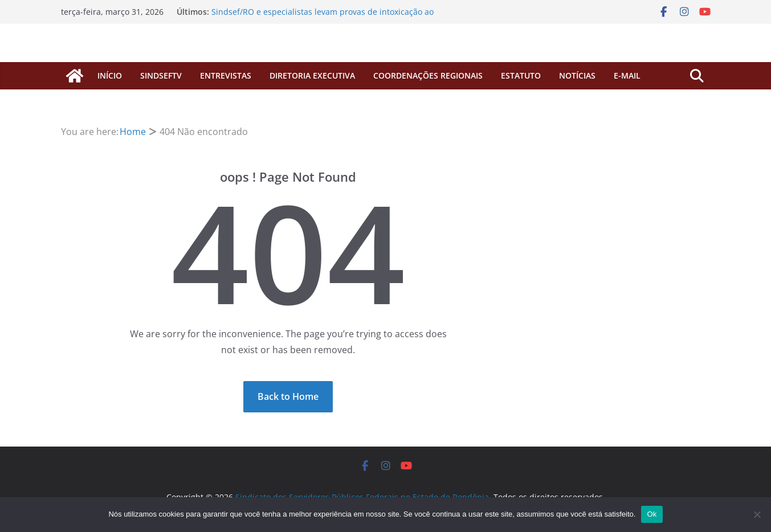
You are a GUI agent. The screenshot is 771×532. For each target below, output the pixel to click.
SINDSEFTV (161, 75)
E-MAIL (627, 75)
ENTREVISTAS (226, 75)
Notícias (577, 75)
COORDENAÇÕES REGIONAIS (428, 75)
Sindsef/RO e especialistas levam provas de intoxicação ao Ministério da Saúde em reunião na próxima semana (323, 17)
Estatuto (521, 75)
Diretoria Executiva (312, 75)
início (110, 75)
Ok (652, 514)
